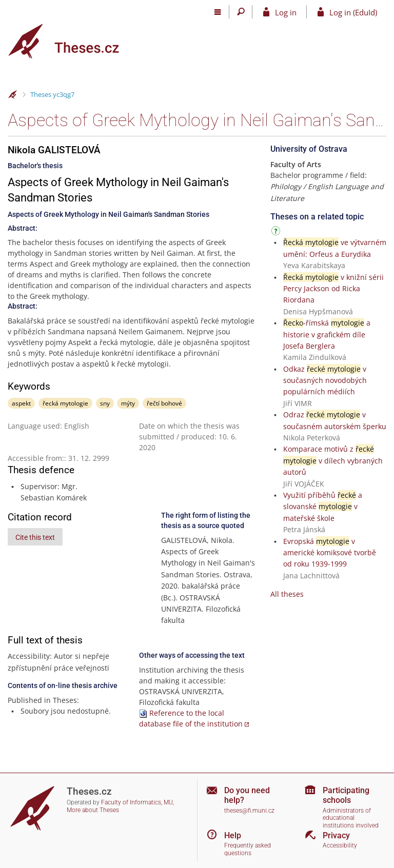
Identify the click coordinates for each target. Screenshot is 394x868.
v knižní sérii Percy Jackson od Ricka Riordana (333, 289)
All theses (287, 594)
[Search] (241, 12)
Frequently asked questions (248, 849)
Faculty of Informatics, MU (137, 802)
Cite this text (35, 537)
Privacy (336, 835)
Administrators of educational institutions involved (351, 818)
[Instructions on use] (277, 233)
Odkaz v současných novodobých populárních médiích (325, 380)
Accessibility (340, 845)
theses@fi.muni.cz (249, 811)
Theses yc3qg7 (52, 94)
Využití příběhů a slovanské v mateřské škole (323, 507)
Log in (286, 12)
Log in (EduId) (353, 12)
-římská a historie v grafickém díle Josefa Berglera (327, 334)
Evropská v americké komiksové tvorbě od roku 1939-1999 (330, 553)
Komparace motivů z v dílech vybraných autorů (333, 460)
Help (233, 835)
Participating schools (346, 795)
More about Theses (93, 810)
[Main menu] (218, 12)
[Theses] (72, 41)
